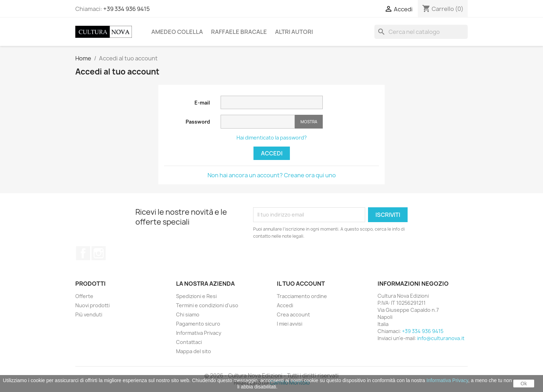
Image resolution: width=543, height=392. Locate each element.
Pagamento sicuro (198, 324)
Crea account (293, 314)
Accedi (272, 153)
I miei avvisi (290, 324)
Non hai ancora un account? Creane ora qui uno (272, 175)
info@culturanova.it (441, 338)
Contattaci (189, 342)
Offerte (84, 296)
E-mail (202, 103)
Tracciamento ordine (302, 296)
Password (198, 122)
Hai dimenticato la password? (272, 138)
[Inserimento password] (258, 122)
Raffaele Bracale (239, 32)
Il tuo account (301, 284)
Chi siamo (188, 314)
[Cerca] (421, 32)
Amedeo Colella (177, 32)
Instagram (99, 253)
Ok (524, 384)
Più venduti (89, 314)
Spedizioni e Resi (196, 296)
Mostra (309, 122)
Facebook (83, 253)
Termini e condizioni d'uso (207, 305)
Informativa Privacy (199, 333)
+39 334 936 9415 (127, 9)
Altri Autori (294, 32)
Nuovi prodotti (92, 305)
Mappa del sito (194, 351)
